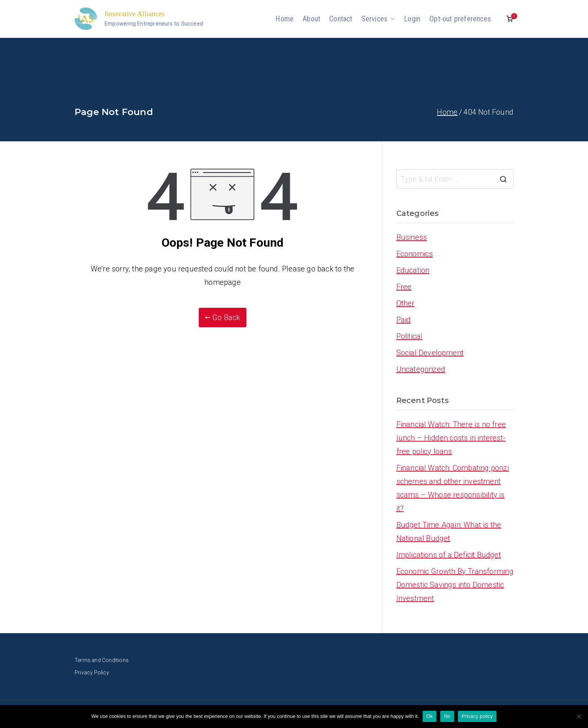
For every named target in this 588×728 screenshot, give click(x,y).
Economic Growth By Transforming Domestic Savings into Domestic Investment (455, 585)
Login (412, 19)
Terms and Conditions (102, 660)
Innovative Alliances (135, 14)
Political (409, 336)
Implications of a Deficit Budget (449, 555)
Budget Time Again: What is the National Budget (449, 532)
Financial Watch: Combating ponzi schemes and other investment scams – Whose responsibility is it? (453, 488)
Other (406, 303)
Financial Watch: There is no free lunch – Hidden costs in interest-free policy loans (451, 438)
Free (404, 287)
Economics (415, 254)
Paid (404, 320)
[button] (391, 19)
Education (413, 270)
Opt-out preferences (460, 19)
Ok (430, 716)
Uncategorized (421, 369)
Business (412, 237)
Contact (341, 19)
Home (284, 19)
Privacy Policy (92, 673)
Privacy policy (477, 716)
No (447, 716)
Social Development (430, 353)
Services (378, 19)
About (311, 19)
